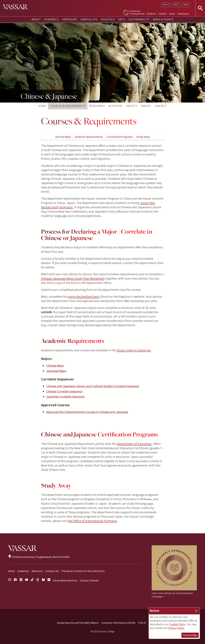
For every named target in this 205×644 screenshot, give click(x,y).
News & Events (163, 19)
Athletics (108, 19)
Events (146, 106)
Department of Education (134, 444)
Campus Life (89, 19)
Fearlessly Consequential (137, 12)
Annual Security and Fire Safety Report (78, 623)
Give (186, 5)
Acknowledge (190, 635)
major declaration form (83, 297)
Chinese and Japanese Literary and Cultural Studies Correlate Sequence (93, 386)
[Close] (196, 611)
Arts (122, 19)
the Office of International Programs (92, 521)
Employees (183, 14)
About (36, 19)
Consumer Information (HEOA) (118, 623)
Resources (97, 106)
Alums (172, 14)
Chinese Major (55, 366)
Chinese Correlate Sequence (64, 392)
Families (163, 14)
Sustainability (139, 19)
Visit (176, 5)
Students (151, 14)
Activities (116, 106)
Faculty (132, 106)
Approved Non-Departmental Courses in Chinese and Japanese (87, 412)
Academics (51, 19)
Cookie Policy (177, 624)
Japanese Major (56, 371)
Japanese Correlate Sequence (65, 397)
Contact (161, 106)
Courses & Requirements (68, 106)
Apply (166, 5)
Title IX (142, 623)
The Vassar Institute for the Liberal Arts (83, 571)
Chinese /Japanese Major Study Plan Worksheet (73, 279)
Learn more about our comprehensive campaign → (172, 595)
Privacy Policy (176, 628)
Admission (69, 19)
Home (42, 106)
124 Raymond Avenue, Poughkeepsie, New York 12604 (39, 557)
